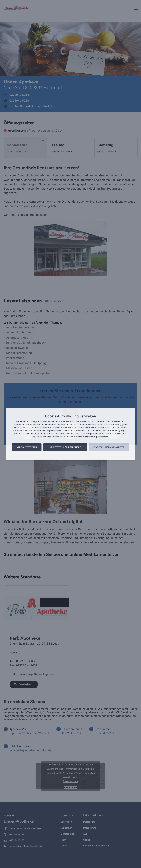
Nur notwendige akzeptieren (65, 447)
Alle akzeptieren (27, 447)
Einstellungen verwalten (109, 447)
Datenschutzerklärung (85, 437)
